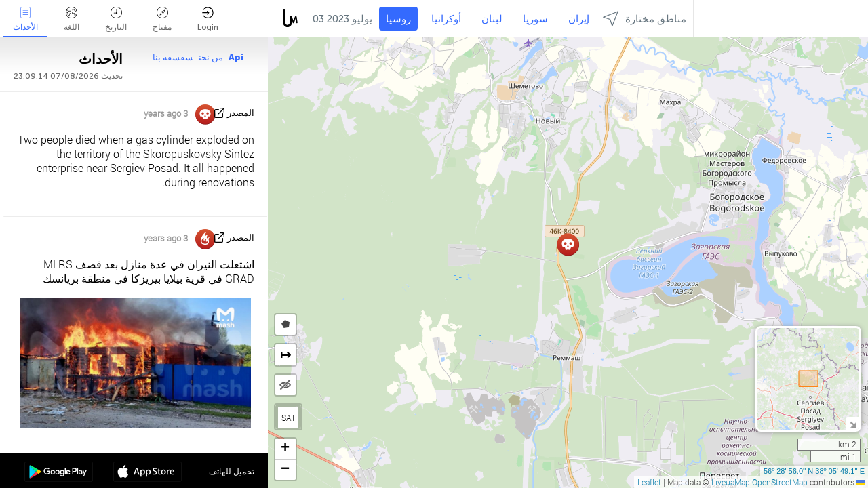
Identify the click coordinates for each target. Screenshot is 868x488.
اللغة (72, 19)
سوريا (535, 19)
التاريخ (116, 19)
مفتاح (162, 19)
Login (208, 19)
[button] (568, 244)
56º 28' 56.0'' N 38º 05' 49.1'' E (814, 471)
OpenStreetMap (780, 482)
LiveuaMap (731, 482)
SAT (289, 418)
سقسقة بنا (173, 57)
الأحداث (25, 19)
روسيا (398, 19)
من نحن (211, 57)
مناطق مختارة (645, 19)
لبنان (492, 19)
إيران (579, 19)
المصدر (241, 113)
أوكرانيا (446, 19)
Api (236, 57)
